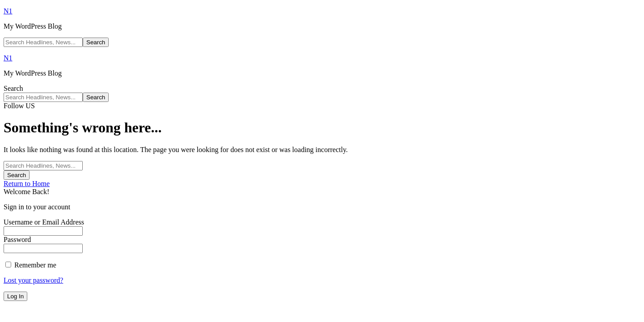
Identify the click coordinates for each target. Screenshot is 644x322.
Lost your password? (33, 280)
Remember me (31, 265)
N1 (8, 11)
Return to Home (27, 184)
